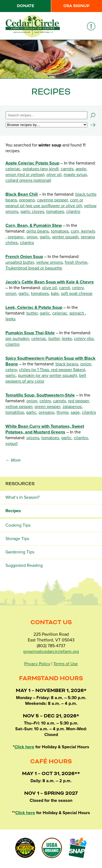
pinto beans (38, 231)
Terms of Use (66, 664)
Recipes (13, 511)
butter (32, 313)
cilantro (73, 212)
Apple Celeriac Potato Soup (32, 163)
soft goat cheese (77, 294)
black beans (67, 364)
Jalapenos (72, 407)
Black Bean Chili (22, 194)
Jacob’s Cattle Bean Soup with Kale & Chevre (50, 282)
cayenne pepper (52, 200)
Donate (26, 6)
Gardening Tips (20, 552)
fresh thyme (76, 262)
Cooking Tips (18, 525)
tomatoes (55, 212)
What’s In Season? (22, 497)
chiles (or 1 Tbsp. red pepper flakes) (52, 370)
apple (81, 169)
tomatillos (15, 412)
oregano (27, 200)
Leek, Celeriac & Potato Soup (34, 307)
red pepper (78, 401)
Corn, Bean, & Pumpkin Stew (34, 225)
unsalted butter (20, 262)
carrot (64, 288)
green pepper (47, 407)
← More (13, 460)
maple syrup (75, 175)
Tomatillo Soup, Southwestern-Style (40, 395)
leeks (10, 319)
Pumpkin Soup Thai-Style (30, 333)
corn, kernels (83, 231)
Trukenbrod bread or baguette (34, 268)
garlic (45, 237)
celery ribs (84, 339)
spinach (77, 313)
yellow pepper (19, 407)
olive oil (54, 175)
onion (32, 237)
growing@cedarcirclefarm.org (51, 652)
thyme (63, 412)
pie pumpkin (17, 339)
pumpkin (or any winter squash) (47, 376)
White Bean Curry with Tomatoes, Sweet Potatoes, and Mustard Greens (45, 429)
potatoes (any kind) (41, 169)
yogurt (12, 444)
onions (33, 438)
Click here (24, 747)
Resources (20, 484)
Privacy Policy (37, 664)
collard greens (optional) (28, 180)
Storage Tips (17, 539)
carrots (67, 169)
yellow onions (49, 262)
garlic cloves (32, 212)
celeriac (13, 169)
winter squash (65, 237)
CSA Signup (76, 6)
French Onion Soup (24, 257)
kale (55, 294)
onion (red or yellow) (25, 175)
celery (78, 288)
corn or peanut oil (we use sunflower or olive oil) (44, 203)
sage (75, 412)
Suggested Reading (24, 565)
